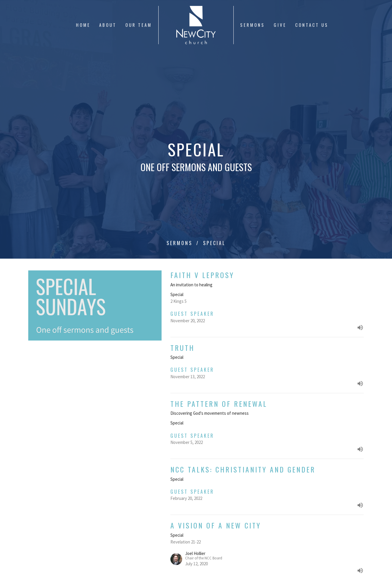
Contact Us (312, 25)
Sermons (253, 25)
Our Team (139, 25)
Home (83, 25)
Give (280, 25)
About (108, 25)
